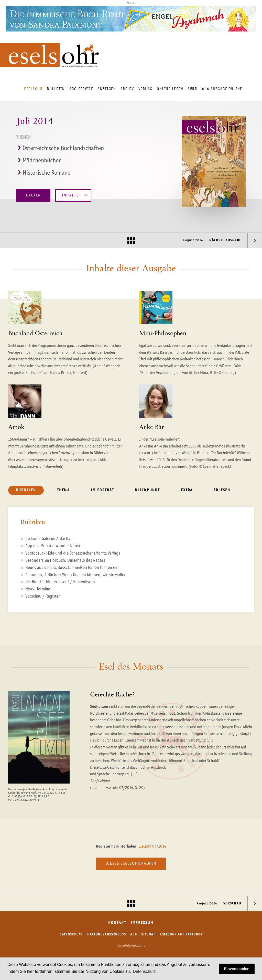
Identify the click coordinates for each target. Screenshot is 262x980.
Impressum (142, 923)
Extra (187, 490)
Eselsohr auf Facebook (181, 935)
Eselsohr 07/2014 (152, 847)
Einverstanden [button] (237, 969)
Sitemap (148, 935)
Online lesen (170, 89)
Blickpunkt (147, 490)
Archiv (127, 89)
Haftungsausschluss (107, 935)
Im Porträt (102, 490)
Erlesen (222, 490)
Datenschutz (71, 935)
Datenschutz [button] (144, 971)
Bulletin (56, 89)
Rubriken (26, 490)
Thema (63, 490)
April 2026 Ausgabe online (215, 89)
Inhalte (75, 195)
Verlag (145, 89)
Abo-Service (81, 89)
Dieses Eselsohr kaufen (131, 864)
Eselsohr (33, 89)
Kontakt (117, 923)
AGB (134, 935)
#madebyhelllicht (131, 946)
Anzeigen (107, 89)
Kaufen (33, 195)
